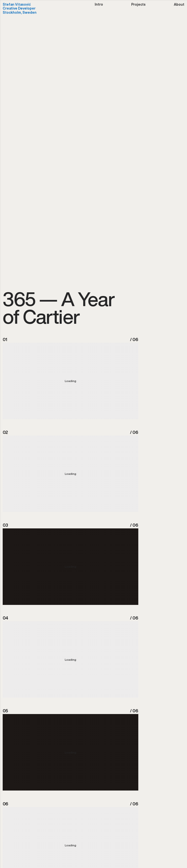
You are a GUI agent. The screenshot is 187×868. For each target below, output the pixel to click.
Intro (99, 5)
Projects (138, 5)
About (179, 5)
